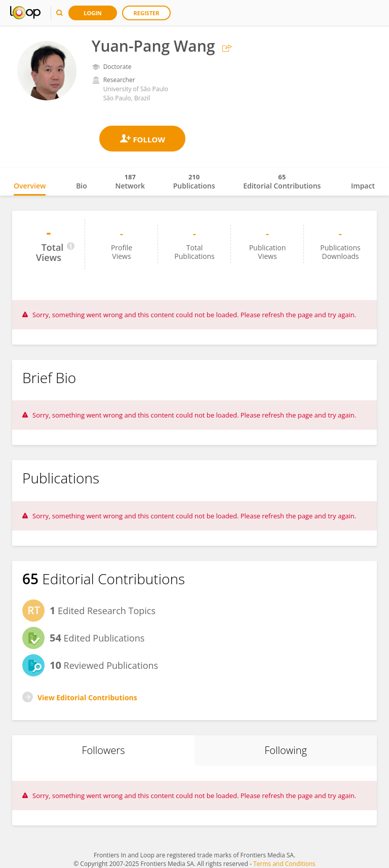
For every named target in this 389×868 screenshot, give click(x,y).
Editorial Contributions (282, 181)
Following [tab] (286, 750)
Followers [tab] (103, 750)
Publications (194, 181)
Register (147, 13)
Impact (363, 186)
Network (130, 181)
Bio (82, 186)
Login (93, 13)
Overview (30, 186)
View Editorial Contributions (87, 697)
